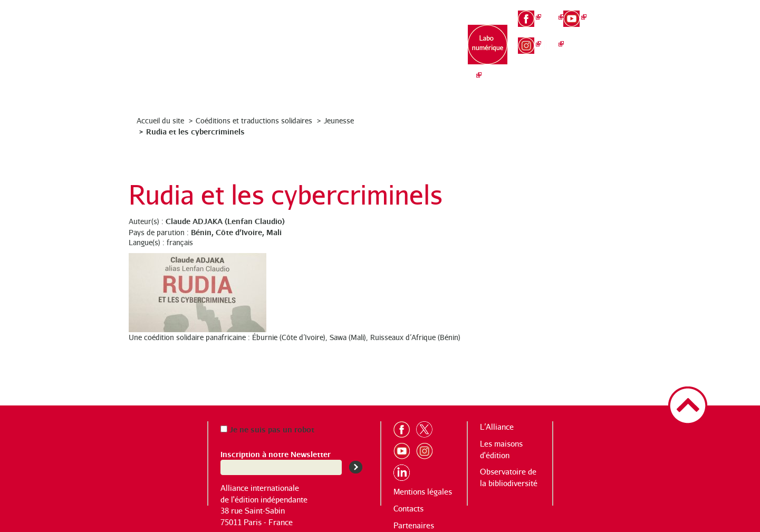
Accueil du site (160, 120)
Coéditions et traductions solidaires (254, 120)
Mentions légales (423, 492)
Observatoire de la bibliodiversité (424, 53)
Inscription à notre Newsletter (276, 454)
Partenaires (414, 525)
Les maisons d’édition (357, 48)
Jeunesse (339, 120)
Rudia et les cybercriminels (195, 131)
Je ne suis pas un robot (267, 429)
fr (620, 11)
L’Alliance (291, 42)
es (621, 47)
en (620, 30)
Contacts (408, 509)
